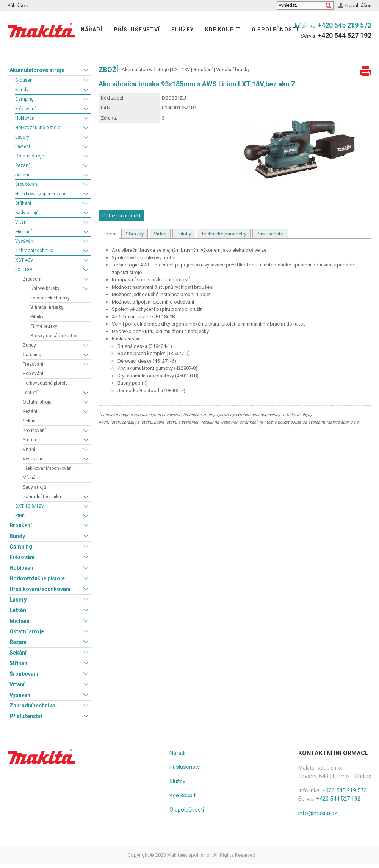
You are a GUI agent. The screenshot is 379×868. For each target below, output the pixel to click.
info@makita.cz (318, 813)
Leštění (23, 146)
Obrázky (135, 234)
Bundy (22, 90)
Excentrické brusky (50, 298)
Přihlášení (18, 5)
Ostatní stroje (30, 156)
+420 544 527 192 (345, 35)
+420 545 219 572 (345, 25)
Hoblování (25, 118)
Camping (24, 99)
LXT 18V (24, 270)
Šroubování (27, 184)
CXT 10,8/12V (30, 506)
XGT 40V (24, 260)
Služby (182, 30)
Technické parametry (224, 234)
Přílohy (184, 234)
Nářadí (92, 30)
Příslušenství (137, 30)
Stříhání (23, 203)
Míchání (23, 232)
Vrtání (21, 222)
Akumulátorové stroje (37, 70)
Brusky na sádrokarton (54, 336)
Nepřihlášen (358, 5)
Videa (160, 234)
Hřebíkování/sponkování (40, 194)
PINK (20, 516)
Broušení (24, 80)
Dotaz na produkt (121, 216)
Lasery (22, 137)
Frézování (25, 109)
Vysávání (25, 241)
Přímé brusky (44, 326)
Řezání (22, 165)
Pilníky (37, 317)
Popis (109, 234)
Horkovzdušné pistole (38, 128)
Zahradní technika (34, 251)
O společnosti (275, 30)
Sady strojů (27, 213)
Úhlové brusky (45, 288)
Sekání (22, 175)
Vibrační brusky (47, 307)
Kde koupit (223, 30)
